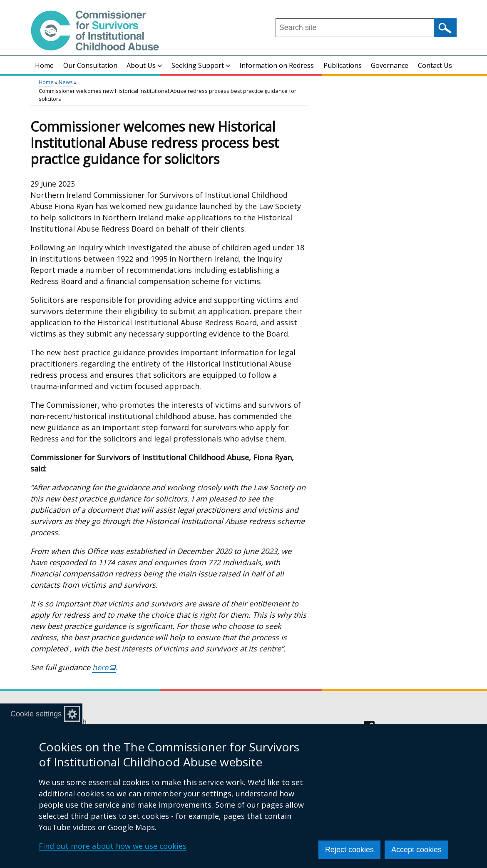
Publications (343, 65)
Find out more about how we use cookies (113, 846)
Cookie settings (36, 714)
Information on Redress (277, 65)
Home (44, 65)
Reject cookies (349, 850)
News (66, 82)
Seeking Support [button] (201, 65)
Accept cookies (416, 850)
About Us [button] (144, 65)
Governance (390, 65)
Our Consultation (90, 65)
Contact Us (435, 65)
